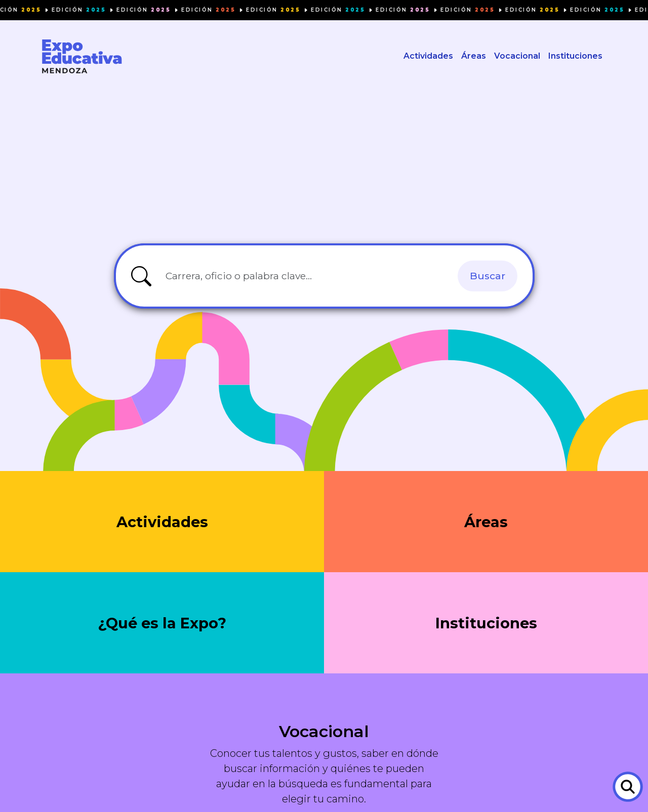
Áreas (474, 56)
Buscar (488, 276)
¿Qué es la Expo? (162, 623)
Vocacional (517, 56)
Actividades (428, 56)
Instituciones (575, 56)
